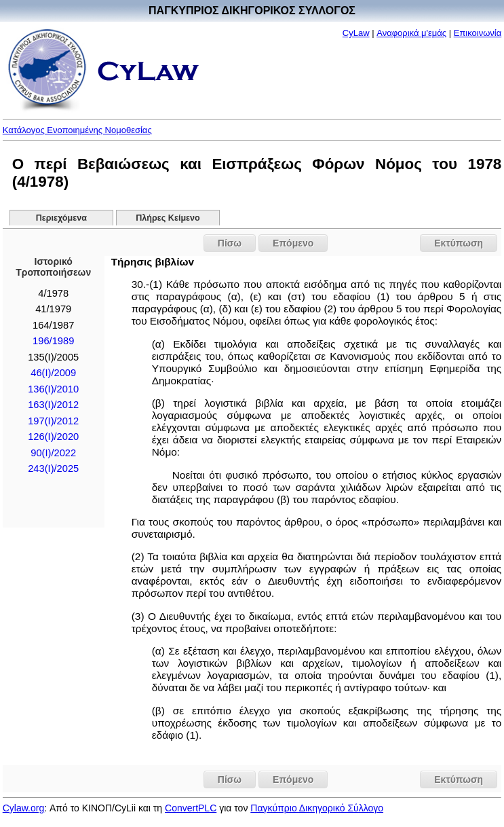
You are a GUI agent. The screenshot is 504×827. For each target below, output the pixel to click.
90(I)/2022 (53, 453)
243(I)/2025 (53, 468)
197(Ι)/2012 (53, 421)
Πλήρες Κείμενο (168, 218)
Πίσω (230, 243)
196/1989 (53, 341)
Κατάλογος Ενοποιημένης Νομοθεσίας (77, 130)
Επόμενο (293, 243)
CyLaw (356, 33)
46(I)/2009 (53, 373)
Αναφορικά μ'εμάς (411, 33)
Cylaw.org (23, 808)
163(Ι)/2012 (53, 405)
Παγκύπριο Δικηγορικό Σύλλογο (317, 808)
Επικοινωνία (478, 33)
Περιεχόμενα (61, 218)
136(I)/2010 (53, 389)
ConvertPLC (191, 808)
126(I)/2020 (53, 437)
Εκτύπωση (459, 243)
